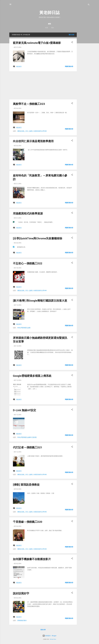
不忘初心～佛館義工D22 (28, 263)
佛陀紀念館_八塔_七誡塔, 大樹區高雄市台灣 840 (32, 131)
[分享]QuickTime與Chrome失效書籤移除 (38, 238)
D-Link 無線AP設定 (25, 410)
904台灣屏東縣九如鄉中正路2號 (27, 437)
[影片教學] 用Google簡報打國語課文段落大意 (40, 301)
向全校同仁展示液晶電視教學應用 (33, 141)
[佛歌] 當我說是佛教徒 (26, 485)
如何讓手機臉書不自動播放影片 (32, 559)
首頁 (47, 28)
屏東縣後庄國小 (22, 621)
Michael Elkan (53, 639)
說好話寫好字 (21, 593)
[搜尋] (89, 5)
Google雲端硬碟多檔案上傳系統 (32, 376)
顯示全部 (72, 35)
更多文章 (43, 630)
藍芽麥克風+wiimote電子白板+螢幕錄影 (37, 43)
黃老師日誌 (49, 13)
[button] (72, 42)
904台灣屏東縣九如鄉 (24, 328)
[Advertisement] (84, 60)
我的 (53, 28)
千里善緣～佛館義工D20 (28, 522)
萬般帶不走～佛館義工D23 (29, 104)
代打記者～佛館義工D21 (28, 447)
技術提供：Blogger (49, 636)
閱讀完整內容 (69, 66)
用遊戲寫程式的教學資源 (28, 213)
